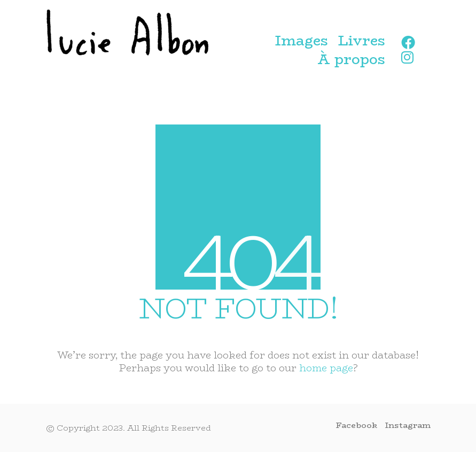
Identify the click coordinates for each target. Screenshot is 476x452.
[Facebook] (357, 425)
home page (326, 368)
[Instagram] (408, 425)
